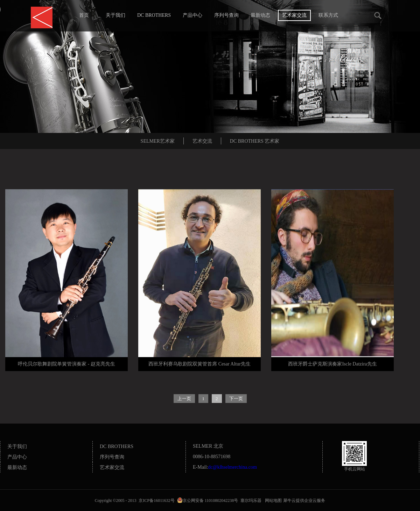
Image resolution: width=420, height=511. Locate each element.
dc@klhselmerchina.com (233, 467)
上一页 (184, 399)
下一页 (236, 399)
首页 (84, 15)
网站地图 (272, 501)
